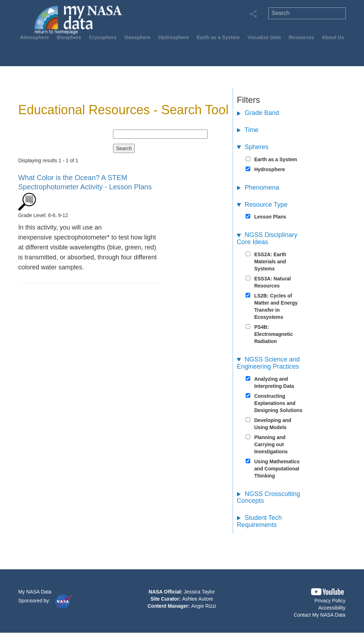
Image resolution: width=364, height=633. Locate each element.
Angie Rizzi (204, 606)
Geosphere (137, 37)
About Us (333, 37)
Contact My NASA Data (320, 615)
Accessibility (332, 608)
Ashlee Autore (197, 599)
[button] (327, 592)
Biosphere (69, 37)
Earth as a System (218, 37)
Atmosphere (34, 37)
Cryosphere (103, 37)
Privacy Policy (330, 601)
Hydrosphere (173, 37)
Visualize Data (264, 37)
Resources (301, 37)
